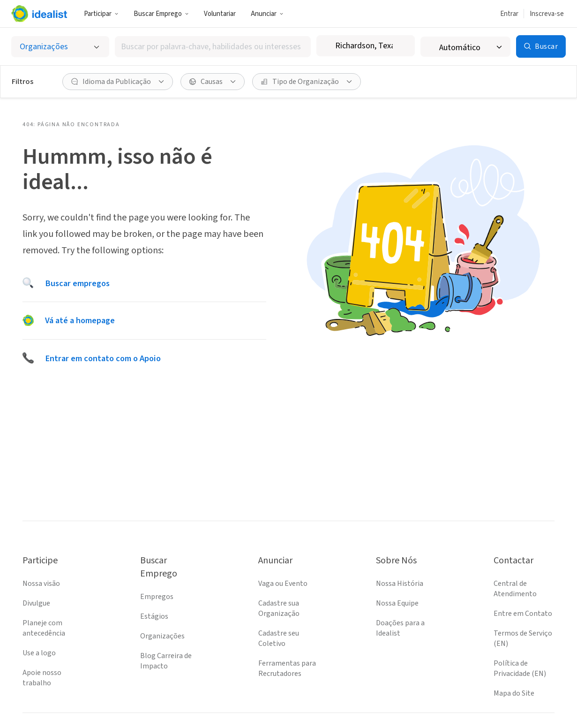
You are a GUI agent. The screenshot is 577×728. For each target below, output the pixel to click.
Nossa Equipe (397, 603)
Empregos (157, 597)
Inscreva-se (547, 14)
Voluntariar (220, 14)
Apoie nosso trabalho (42, 678)
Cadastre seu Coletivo (279, 638)
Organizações (162, 636)
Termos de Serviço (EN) (523, 638)
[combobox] (213, 47)
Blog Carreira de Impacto (166, 661)
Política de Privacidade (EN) (520, 668)
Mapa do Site (514, 693)
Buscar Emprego (161, 14)
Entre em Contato (523, 614)
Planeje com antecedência (44, 628)
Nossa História (400, 584)
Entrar (509, 14)
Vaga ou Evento (283, 584)
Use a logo (39, 653)
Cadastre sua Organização (279, 608)
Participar (101, 14)
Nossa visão (41, 584)
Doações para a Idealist (400, 628)
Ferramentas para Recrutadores (287, 668)
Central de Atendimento (515, 589)
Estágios (154, 616)
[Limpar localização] (402, 46)
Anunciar (267, 14)
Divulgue (36, 603)
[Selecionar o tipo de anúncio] (60, 47)
